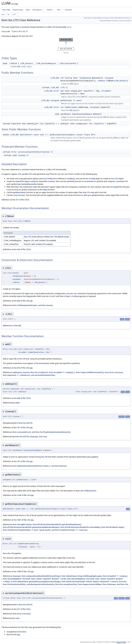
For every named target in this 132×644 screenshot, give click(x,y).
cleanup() (17, 576)
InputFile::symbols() (71, 363)
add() (45, 190)
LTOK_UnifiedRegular (46, 63)
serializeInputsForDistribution (34, 152)
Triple (87, 135)
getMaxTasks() (20, 192)
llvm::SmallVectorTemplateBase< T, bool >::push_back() (27, 530)
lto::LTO (115, 179)
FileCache (95, 107)
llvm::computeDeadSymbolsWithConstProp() (41, 576)
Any (26, 237)
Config (69, 78)
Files (60, 10)
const (79, 100)
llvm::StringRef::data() (22, 524)
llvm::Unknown (109, 584)
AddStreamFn (71, 107)
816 (19, 368)
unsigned (109, 78)
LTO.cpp (29, 301)
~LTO (63, 87)
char (42, 135)
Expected (16, 124)
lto (9, 14)
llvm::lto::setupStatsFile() (66, 584)
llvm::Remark (61, 466)
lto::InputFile (47, 124)
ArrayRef (106, 91)
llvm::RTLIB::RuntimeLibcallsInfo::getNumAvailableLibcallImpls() (31, 527)
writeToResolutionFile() (45, 375)
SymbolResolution (69, 94)
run (62, 107)
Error (56, 91)
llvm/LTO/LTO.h (20, 32)
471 (19, 609)
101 (19, 461)
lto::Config (48, 179)
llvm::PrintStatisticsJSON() (14, 584)
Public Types (88, 18)
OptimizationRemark (83, 114)
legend (66, 53)
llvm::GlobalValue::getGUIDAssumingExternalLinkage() (37, 582)
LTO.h (27, 200)
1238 (19, 495)
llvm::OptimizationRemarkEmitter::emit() (31, 466)
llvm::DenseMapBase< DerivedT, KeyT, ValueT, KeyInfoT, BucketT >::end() (34, 579)
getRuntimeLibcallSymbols (63, 135)
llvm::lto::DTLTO (25, 423)
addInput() (17, 372)
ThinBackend (85, 78)
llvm (3, 14)
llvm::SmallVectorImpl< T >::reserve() (71, 530)
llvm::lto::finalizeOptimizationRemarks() (53, 432)
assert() (26, 372)
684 (19, 301)
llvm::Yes (124, 584)
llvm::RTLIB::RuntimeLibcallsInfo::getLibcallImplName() (57, 524)
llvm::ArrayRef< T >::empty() (61, 372)
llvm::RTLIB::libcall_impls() (113, 527)
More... (70, 27)
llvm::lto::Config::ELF (39, 372)
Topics (28, 10)
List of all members (125, 21)
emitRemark (66, 114)
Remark (97, 114)
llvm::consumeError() (22, 432)
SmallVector (26, 135)
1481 (19, 520)
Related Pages (18, 10)
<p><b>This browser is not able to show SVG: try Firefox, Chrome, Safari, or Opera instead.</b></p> (66, 44)
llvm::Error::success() (114, 372)
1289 (19, 571)
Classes (50, 10)
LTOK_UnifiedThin (68, 63)
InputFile (88, 91)
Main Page (6, 10)
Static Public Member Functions (120, 18)
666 (19, 398)
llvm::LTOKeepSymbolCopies (25, 305)
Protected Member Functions (109, 21)
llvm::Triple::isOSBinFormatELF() (90, 372)
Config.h (70, 179)
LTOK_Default (26, 63)
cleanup (22, 155)
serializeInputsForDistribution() (40, 584)
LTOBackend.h (90, 491)
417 (17, 200)
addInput (65, 124)
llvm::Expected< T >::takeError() (17, 375)
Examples (69, 10)
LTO (14, 14)
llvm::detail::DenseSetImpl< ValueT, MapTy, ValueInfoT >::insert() (90, 582)
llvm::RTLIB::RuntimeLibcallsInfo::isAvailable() (80, 527)
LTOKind (13, 63)
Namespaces (38, 10)
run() (15, 195)
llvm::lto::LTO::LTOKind (19, 221)
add (62, 91)
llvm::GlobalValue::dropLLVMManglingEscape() (82, 576)
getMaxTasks (66, 100)
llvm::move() (47, 305)
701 (19, 427)
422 (19, 249)
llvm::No (123, 582)
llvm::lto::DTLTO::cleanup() (27, 437)
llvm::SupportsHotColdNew (90, 584)
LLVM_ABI (55, 78)
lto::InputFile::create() (45, 181)
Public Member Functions (101, 18)
